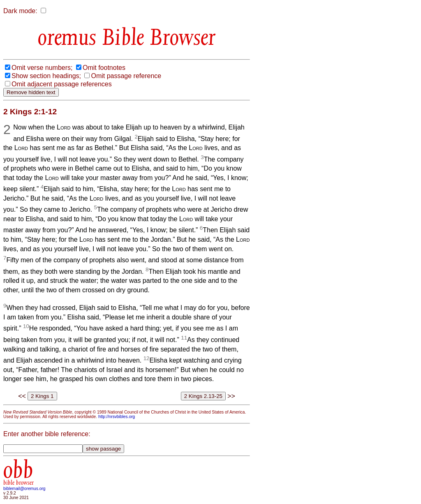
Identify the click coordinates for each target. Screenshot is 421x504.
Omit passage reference (126, 76)
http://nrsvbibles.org (117, 417)
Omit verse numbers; (42, 68)
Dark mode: (20, 11)
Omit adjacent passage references (62, 84)
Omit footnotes (104, 68)
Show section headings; (46, 76)
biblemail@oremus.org (24, 489)
